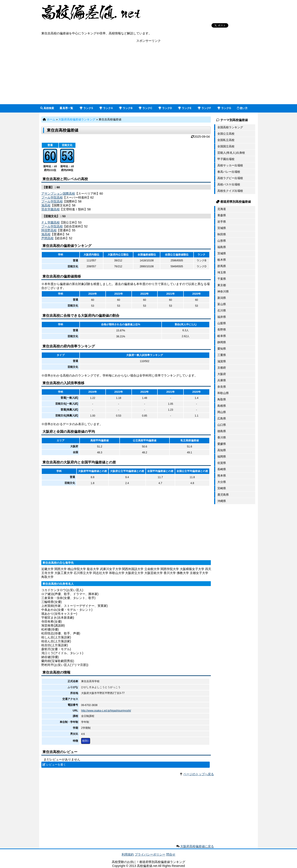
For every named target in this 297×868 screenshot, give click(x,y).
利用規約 (128, 854)
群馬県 (222, 266)
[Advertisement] (148, 74)
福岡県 (222, 457)
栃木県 (222, 260)
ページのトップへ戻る (199, 774)
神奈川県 (223, 291)
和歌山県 (223, 393)
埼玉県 (222, 272)
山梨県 (222, 323)
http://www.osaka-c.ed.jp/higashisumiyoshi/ (106, 711)
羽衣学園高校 (51, 209)
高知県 (222, 450)
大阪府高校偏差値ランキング (77, 119)
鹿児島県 (223, 495)
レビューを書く (56, 765)
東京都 (222, 285)
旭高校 (46, 205)
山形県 (222, 241)
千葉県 (222, 279)
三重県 (222, 355)
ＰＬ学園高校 (51, 222)
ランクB (126, 108)
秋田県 (222, 234)
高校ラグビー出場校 (230, 178)
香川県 (222, 438)
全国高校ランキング (230, 127)
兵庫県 (222, 380)
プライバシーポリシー (150, 854)
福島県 (222, 247)
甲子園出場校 (226, 159)
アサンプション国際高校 (58, 194)
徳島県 (222, 431)
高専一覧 (66, 108)
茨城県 (222, 253)
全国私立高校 (226, 140)
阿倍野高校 (49, 230)
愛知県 (222, 349)
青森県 (222, 215)
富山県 (222, 304)
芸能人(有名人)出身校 (231, 153)
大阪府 (222, 374)
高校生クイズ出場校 (230, 191)
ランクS (86, 108)
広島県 (222, 418)
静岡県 (222, 342)
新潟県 (222, 298)
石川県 (222, 311)
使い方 (242, 108)
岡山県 (222, 412)
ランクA (106, 108)
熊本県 (222, 476)
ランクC (145, 108)
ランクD (165, 108)
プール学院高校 (52, 197)
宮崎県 (222, 488)
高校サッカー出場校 (230, 165)
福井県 (222, 317)
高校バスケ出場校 (229, 184)
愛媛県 (222, 444)
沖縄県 (222, 501)
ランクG (224, 108)
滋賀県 (222, 361)
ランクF (204, 108)
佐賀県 (222, 463)
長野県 (222, 330)
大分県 (222, 482)
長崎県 (222, 469)
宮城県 (222, 228)
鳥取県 (222, 399)
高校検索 (47, 108)
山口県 (222, 425)
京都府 (222, 368)
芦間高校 (47, 238)
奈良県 (222, 387)
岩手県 (222, 222)
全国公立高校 (226, 134)
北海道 (222, 209)
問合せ (171, 854)
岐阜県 (222, 336)
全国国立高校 (226, 146)
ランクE (185, 108)
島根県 (222, 406)
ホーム (51, 119)
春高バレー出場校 (229, 172)
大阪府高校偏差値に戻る (197, 846)
